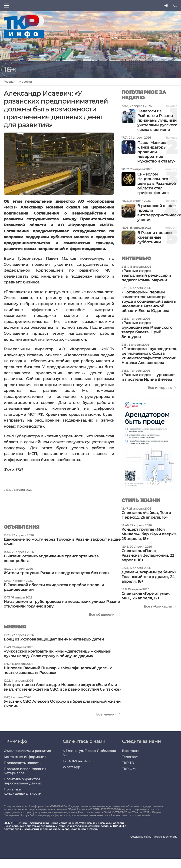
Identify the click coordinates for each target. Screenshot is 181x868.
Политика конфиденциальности (23, 791)
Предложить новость (22, 763)
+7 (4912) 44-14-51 (77, 761)
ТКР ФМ (129, 769)
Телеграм (130, 757)
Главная (9, 82)
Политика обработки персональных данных (23, 781)
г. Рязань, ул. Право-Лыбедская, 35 (90, 753)
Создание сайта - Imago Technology (154, 837)
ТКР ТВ (128, 763)
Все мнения (106, 714)
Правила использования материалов (25, 771)
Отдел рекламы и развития (27, 751)
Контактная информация (25, 757)
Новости (26, 82)
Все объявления (103, 614)
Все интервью (160, 388)
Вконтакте (131, 751)
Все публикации (158, 606)
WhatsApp (71, 767)
